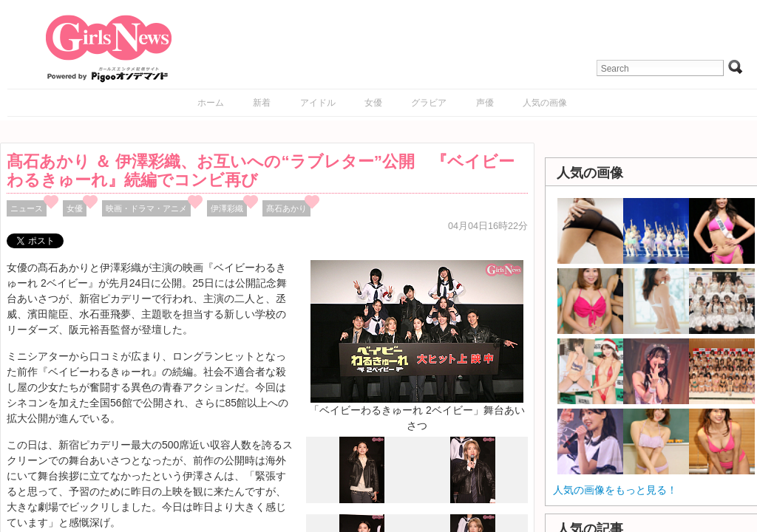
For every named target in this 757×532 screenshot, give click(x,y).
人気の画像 (545, 103)
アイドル (318, 103)
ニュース (27, 208)
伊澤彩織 (227, 208)
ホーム (211, 103)
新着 (262, 103)
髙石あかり (286, 208)
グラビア (429, 103)
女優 (373, 103)
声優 (485, 103)
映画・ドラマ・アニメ (146, 208)
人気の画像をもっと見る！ (615, 490)
